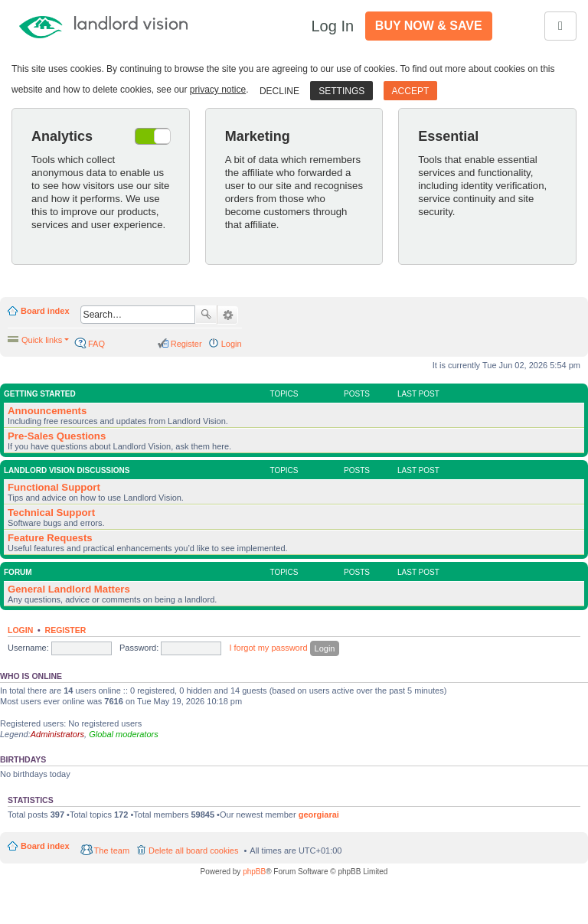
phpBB (254, 872)
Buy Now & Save (429, 26)
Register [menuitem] (186, 344)
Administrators (57, 734)
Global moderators (124, 734)
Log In (332, 26)
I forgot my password (268, 648)
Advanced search (228, 315)
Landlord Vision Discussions (67, 470)
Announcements (47, 411)
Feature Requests (50, 538)
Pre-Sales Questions (57, 436)
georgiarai (319, 815)
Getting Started (40, 394)
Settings (341, 91)
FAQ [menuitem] (96, 344)
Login (20, 630)
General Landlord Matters (69, 589)
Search (206, 315)
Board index (45, 311)
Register (66, 630)
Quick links (42, 340)
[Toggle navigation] (560, 26)
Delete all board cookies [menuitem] (193, 851)
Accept (411, 91)
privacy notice (218, 90)
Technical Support (51, 513)
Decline (279, 91)
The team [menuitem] (112, 851)
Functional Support (54, 487)
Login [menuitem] (232, 344)
